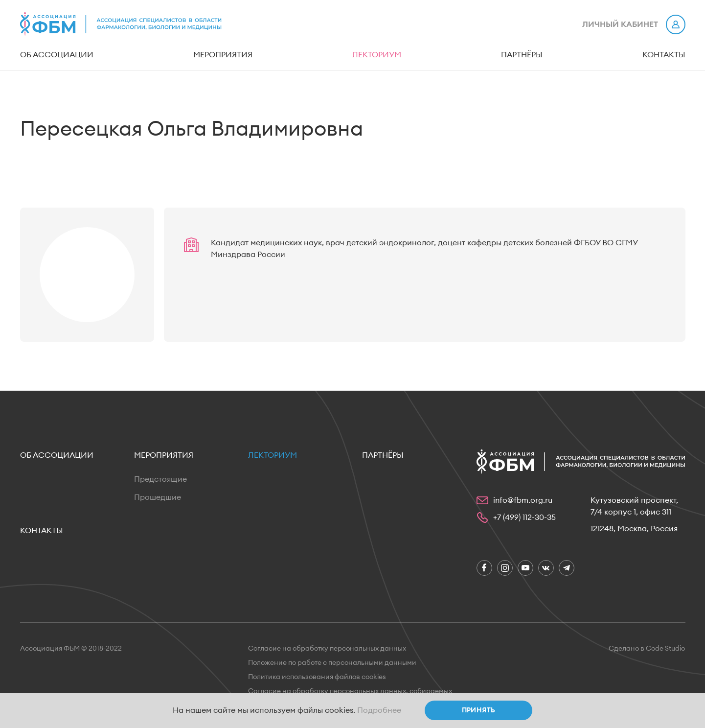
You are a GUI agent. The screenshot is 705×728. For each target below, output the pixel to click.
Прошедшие (158, 497)
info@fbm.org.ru (523, 500)
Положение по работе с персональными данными (332, 663)
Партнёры (522, 55)
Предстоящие (160, 479)
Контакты (664, 55)
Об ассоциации (57, 55)
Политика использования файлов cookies (317, 677)
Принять (479, 710)
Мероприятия (223, 55)
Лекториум (377, 55)
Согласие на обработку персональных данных (327, 649)
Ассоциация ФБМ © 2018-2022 (71, 649)
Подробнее (379, 710)
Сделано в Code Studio (647, 649)
